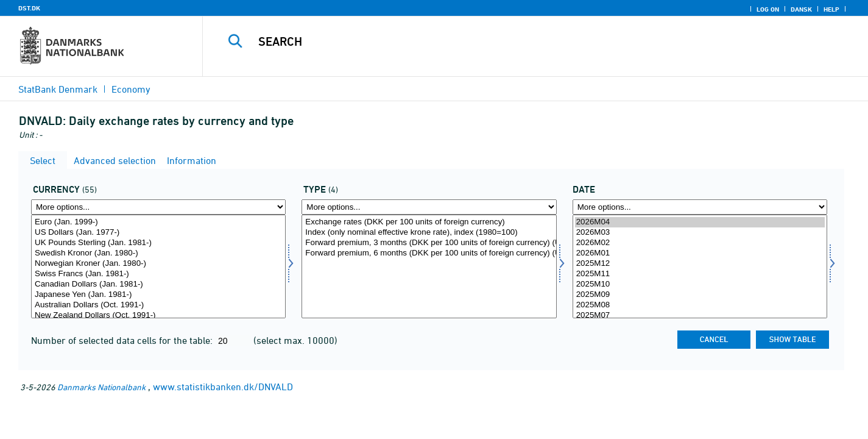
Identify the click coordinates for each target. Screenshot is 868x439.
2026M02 (700, 243)
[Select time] (700, 266)
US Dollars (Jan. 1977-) (158, 233)
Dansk (801, 9)
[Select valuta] (158, 266)
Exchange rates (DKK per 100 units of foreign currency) (429, 222)
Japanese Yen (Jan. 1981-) (158, 295)
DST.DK (29, 8)
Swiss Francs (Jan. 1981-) (158, 274)
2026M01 (700, 253)
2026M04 (700, 222)
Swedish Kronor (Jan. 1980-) (158, 253)
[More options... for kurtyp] (429, 207)
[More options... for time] (700, 207)
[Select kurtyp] (429, 266)
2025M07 (700, 316)
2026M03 (700, 233)
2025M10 (700, 284)
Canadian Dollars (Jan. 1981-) (158, 284)
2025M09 (700, 295)
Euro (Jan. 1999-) (158, 222)
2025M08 (700, 305)
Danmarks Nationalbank (101, 387)
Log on (768, 9)
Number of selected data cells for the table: (123, 340)
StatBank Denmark (58, 89)
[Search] (516, 41)
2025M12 (700, 264)
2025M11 (700, 274)
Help (831, 9)
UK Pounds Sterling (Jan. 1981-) (158, 243)
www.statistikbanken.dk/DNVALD (223, 387)
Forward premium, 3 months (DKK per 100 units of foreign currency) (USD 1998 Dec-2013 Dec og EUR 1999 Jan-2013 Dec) (429, 243)
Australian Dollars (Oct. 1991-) (158, 305)
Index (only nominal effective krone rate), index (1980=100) (429, 233)
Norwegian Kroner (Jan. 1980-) (158, 264)
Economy (131, 89)
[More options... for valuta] (158, 207)
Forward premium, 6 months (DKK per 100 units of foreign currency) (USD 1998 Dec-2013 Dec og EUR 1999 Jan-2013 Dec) (429, 253)
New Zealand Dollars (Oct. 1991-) (158, 316)
